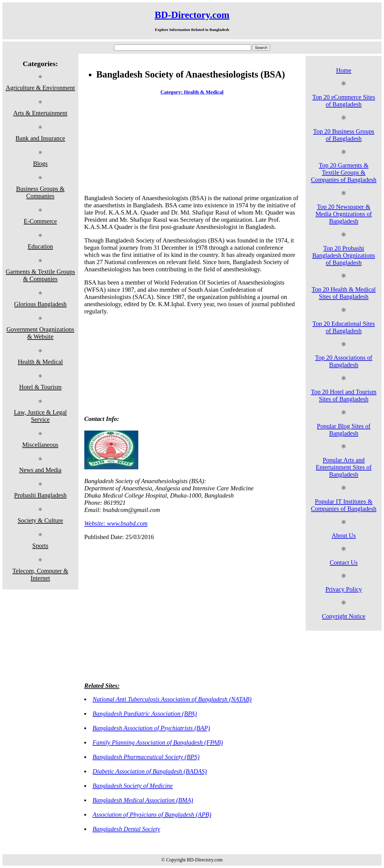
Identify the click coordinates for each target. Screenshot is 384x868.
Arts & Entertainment (40, 113)
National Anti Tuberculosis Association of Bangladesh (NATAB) (172, 699)
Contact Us (344, 562)
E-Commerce (40, 221)
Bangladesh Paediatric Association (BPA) (145, 713)
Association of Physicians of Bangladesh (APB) (152, 814)
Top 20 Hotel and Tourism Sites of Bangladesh (344, 395)
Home (344, 70)
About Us (343, 535)
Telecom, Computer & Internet (40, 574)
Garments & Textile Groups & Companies (40, 275)
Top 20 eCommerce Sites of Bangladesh (344, 101)
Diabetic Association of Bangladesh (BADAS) (150, 771)
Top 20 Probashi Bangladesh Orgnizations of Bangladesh (344, 255)
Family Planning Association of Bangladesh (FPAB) (158, 742)
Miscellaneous (40, 445)
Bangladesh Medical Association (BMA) (143, 800)
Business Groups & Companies (40, 192)
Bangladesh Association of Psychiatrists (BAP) (151, 728)
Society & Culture (40, 520)
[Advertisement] (192, 146)
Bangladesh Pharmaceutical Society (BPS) (146, 757)
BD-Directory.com (192, 15)
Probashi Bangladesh (40, 495)
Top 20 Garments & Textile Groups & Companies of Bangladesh (343, 172)
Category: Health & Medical (192, 92)
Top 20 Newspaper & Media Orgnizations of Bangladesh (344, 214)
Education (40, 246)
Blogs (40, 163)
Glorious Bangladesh (40, 304)
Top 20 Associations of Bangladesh (344, 361)
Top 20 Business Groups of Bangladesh (344, 135)
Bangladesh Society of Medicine (133, 786)
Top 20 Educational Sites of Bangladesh (343, 327)
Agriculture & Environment (40, 88)
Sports (40, 545)
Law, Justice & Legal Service (40, 416)
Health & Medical (40, 362)
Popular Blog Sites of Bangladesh (344, 429)
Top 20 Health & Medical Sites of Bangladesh (344, 293)
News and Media (40, 470)
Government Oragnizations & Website (40, 333)
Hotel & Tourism (40, 387)
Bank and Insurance (40, 138)
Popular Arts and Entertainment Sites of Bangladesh (344, 467)
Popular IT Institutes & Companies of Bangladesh (343, 505)
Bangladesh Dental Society (126, 829)
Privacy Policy (344, 589)
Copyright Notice (344, 616)
